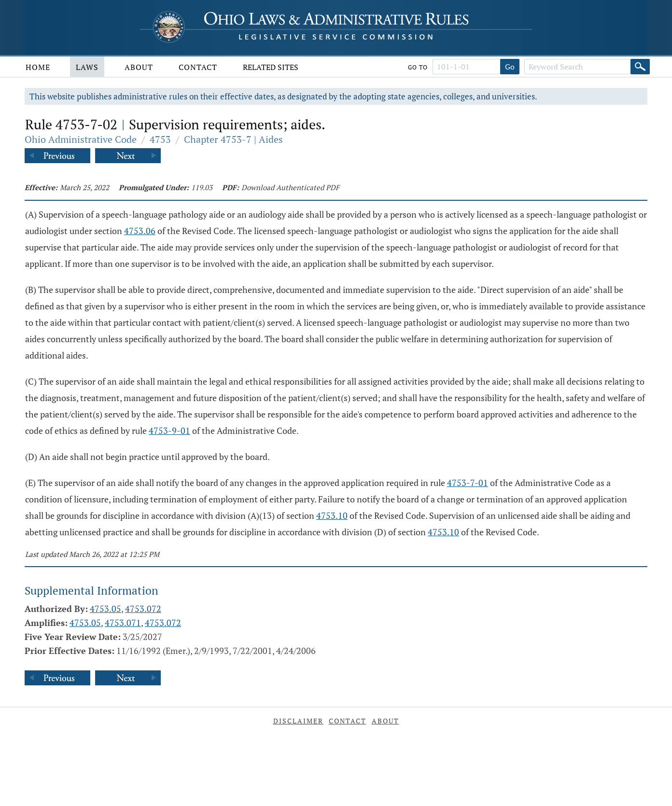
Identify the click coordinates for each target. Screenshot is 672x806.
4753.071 (123, 623)
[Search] (640, 67)
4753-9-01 (169, 431)
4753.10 (332, 515)
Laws (87, 67)
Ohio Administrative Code (81, 139)
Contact (198, 67)
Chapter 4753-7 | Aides (233, 139)
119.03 (202, 187)
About (139, 67)
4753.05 (105, 609)
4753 (160, 139)
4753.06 (140, 231)
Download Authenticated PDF (290, 187)
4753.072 (143, 609)
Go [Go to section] (510, 67)
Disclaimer (298, 721)
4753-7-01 (468, 483)
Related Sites (271, 67)
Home (38, 67)
